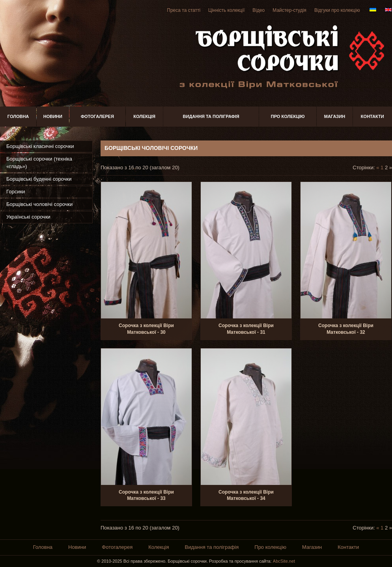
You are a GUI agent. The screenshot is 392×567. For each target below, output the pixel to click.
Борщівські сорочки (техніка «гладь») (39, 162)
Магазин (335, 116)
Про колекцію (288, 116)
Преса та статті (184, 10)
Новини (53, 116)
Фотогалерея (97, 116)
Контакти (372, 116)
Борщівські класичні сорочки (40, 146)
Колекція (144, 116)
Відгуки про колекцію (337, 10)
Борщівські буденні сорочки (39, 179)
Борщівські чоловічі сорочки (39, 204)
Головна (18, 116)
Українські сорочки (28, 217)
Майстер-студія (289, 10)
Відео (259, 10)
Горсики (16, 192)
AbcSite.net (284, 561)
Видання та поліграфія (211, 116)
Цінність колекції (226, 10)
